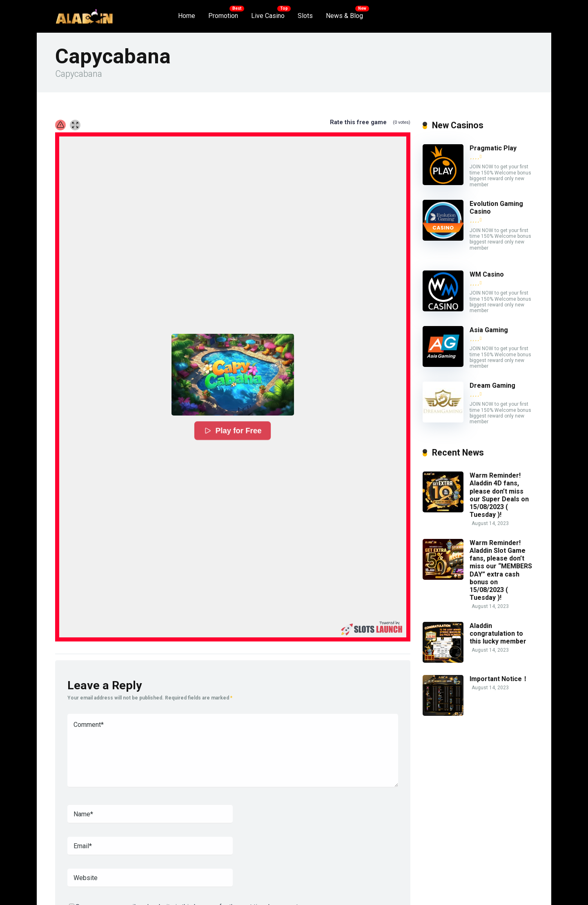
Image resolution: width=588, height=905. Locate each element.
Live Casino (268, 16)
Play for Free (233, 431)
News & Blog (344, 16)
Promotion (223, 16)
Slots (305, 16)
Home (187, 16)
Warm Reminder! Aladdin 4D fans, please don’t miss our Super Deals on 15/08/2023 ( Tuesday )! (499, 495)
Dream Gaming (492, 385)
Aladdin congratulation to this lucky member (498, 633)
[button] (233, 375)
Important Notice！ (499, 679)
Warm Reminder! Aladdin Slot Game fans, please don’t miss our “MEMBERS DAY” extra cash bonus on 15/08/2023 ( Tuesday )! (501, 570)
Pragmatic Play (493, 148)
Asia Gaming (489, 330)
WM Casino (487, 274)
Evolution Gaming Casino (496, 208)
